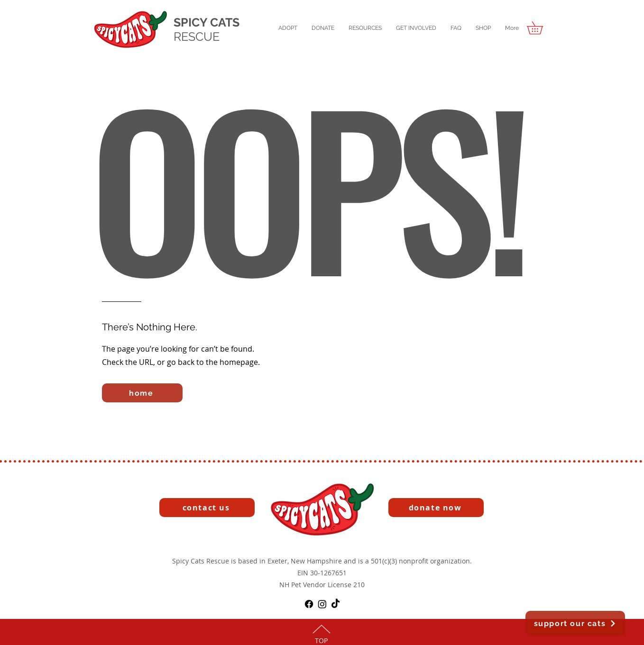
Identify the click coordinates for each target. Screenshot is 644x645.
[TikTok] (336, 604)
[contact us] (207, 508)
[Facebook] (309, 604)
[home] (142, 393)
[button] (288, 28)
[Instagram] (322, 604)
